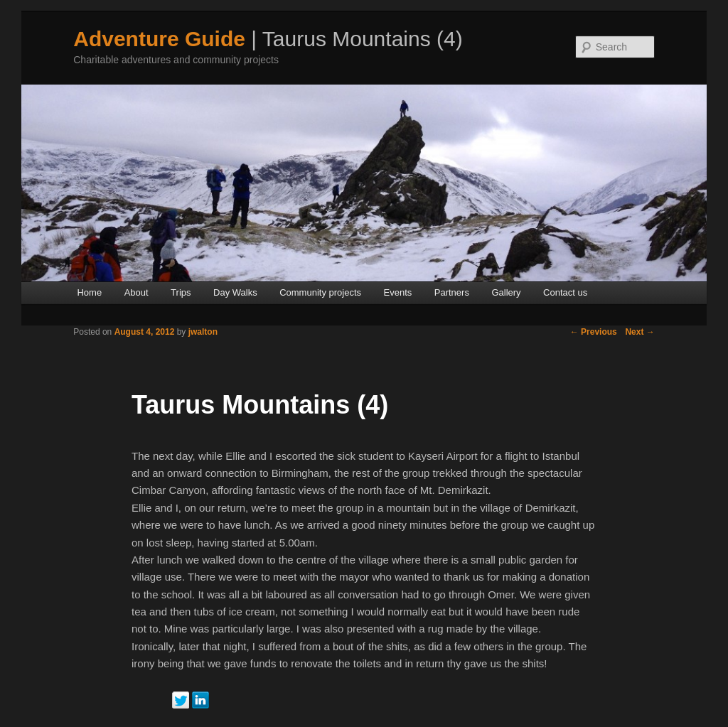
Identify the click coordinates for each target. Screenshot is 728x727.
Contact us (565, 292)
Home (89, 292)
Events (398, 292)
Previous (594, 332)
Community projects (320, 292)
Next (639, 332)
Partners (452, 292)
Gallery (506, 292)
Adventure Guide (159, 39)
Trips (181, 292)
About (136, 292)
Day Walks (235, 292)
